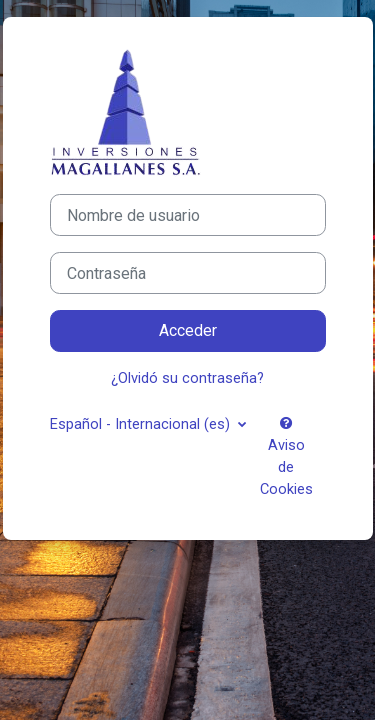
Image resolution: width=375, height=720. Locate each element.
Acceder (188, 330)
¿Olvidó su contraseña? (187, 378)
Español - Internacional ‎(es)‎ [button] (142, 424)
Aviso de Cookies (286, 457)
